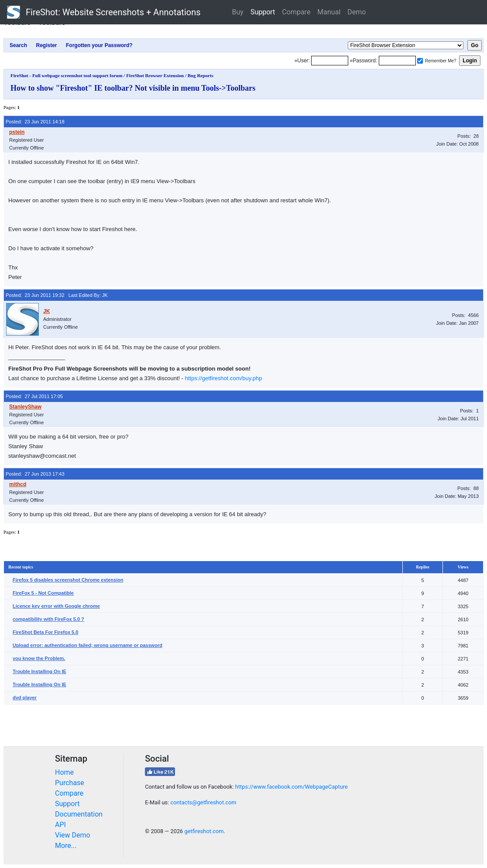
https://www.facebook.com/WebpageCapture (292, 787)
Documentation (79, 814)
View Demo (73, 835)
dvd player (25, 698)
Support (263, 12)
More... (66, 846)
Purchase (70, 783)
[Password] (397, 61)
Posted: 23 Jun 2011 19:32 (35, 295)
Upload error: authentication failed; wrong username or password (87, 645)
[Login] (330, 61)
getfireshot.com (204, 831)
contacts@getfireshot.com (203, 802)
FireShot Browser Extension (155, 75)
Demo (357, 12)
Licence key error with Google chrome (56, 606)
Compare (296, 12)
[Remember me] (420, 61)
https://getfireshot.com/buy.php (224, 378)
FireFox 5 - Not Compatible (43, 593)
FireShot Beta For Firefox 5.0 (45, 632)
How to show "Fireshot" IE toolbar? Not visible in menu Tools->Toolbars (133, 88)
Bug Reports (201, 75)
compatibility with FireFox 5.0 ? (48, 619)
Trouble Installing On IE (39, 671)
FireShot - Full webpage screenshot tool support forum (67, 75)
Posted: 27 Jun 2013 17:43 (35, 474)
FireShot (104, 12)
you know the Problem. (39, 658)
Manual (329, 12)
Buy (238, 12)
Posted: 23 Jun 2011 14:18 (35, 122)
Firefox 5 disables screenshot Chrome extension (68, 580)
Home (64, 772)
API (60, 825)
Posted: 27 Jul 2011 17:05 (34, 396)
